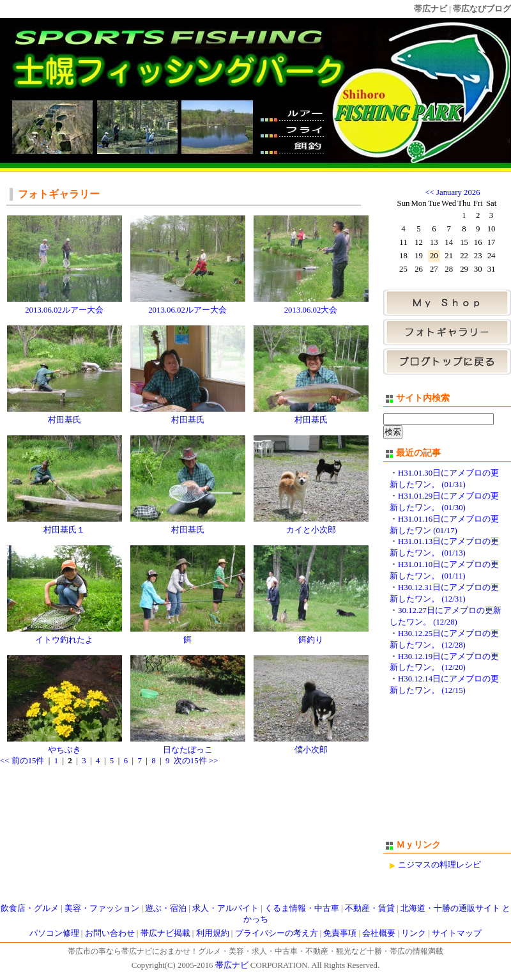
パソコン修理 (54, 933)
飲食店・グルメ (30, 908)
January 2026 (458, 192)
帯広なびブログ (482, 9)
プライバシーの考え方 (277, 933)
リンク (414, 933)
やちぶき (65, 750)
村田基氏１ (64, 530)
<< (429, 192)
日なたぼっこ (188, 750)
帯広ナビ (431, 9)
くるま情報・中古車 (302, 908)
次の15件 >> (196, 761)
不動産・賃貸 (370, 908)
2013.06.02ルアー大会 (64, 310)
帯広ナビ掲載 (165, 933)
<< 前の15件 (22, 761)
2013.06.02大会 (311, 310)
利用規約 (213, 933)
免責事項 (340, 933)
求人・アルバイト (225, 908)
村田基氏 (65, 420)
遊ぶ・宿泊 (166, 908)
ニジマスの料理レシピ (439, 865)
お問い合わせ (110, 933)
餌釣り (311, 640)
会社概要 (379, 933)
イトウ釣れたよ (64, 640)
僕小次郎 (311, 750)
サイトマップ (457, 933)
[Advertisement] (447, 774)
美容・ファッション (102, 908)
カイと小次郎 (311, 530)
